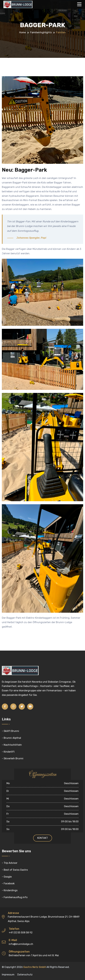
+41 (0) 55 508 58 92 (21, 933)
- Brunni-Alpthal (11, 738)
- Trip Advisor (10, 863)
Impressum (8, 975)
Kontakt (43, 838)
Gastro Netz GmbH (35, 967)
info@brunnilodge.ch (21, 944)
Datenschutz (25, 975)
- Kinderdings (10, 890)
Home (22, 32)
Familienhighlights (41, 32)
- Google (7, 877)
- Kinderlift (8, 752)
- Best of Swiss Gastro (15, 870)
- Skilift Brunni (10, 731)
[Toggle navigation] (80, 4)
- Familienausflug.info (15, 897)
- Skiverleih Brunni (13, 758)
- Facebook (8, 883)
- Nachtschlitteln (12, 745)
